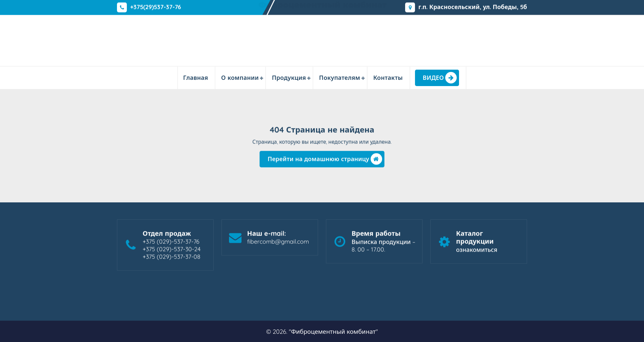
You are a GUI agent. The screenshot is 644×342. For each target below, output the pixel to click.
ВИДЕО (440, 78)
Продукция (289, 78)
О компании (240, 78)
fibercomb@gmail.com (278, 244)
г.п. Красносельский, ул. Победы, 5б (473, 7)
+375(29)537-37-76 (156, 7)
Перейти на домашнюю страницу (325, 161)
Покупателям (340, 78)
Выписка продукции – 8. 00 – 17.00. (383, 248)
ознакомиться (477, 252)
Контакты (388, 78)
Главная (195, 78)
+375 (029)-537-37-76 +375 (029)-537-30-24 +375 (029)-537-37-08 (172, 251)
